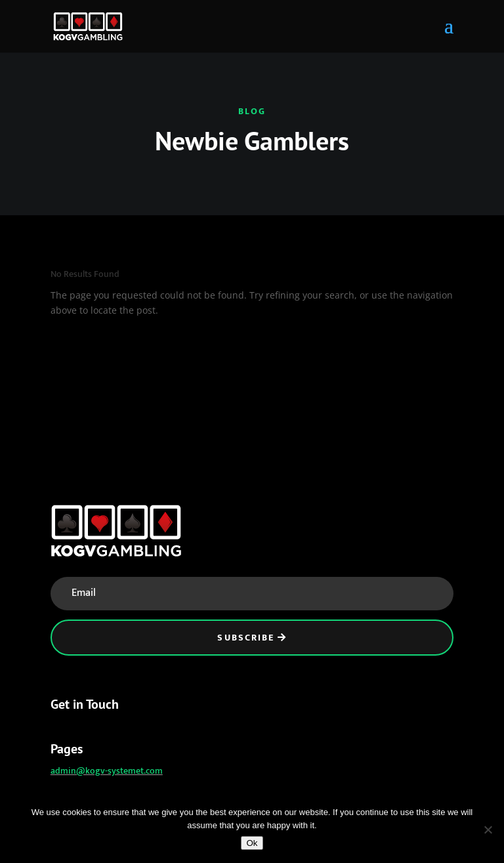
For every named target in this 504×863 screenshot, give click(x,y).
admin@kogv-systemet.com (107, 771)
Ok (252, 843)
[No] (488, 830)
